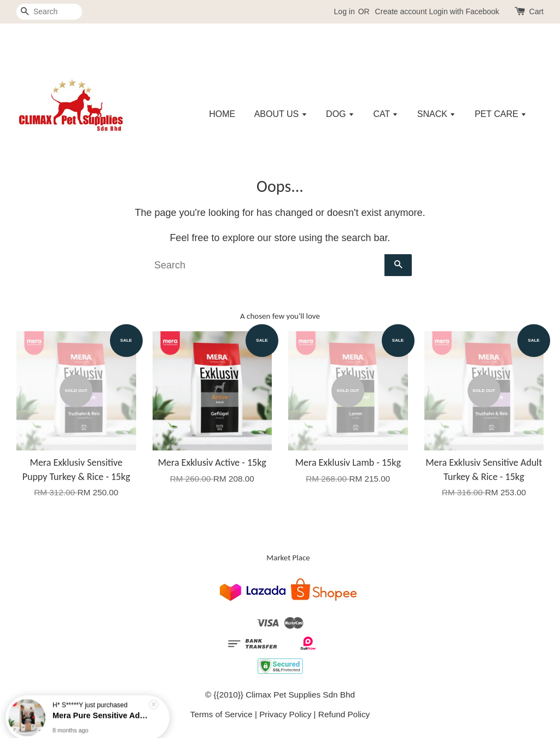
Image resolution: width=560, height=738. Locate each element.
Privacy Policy (285, 714)
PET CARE (501, 114)
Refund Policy (344, 714)
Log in (345, 11)
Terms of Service (221, 714)
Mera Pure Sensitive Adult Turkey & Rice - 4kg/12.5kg (101, 708)
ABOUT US (281, 114)
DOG (340, 114)
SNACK (437, 114)
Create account (401, 11)
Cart (536, 11)
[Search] (49, 12)
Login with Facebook (464, 11)
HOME (222, 114)
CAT (386, 114)
